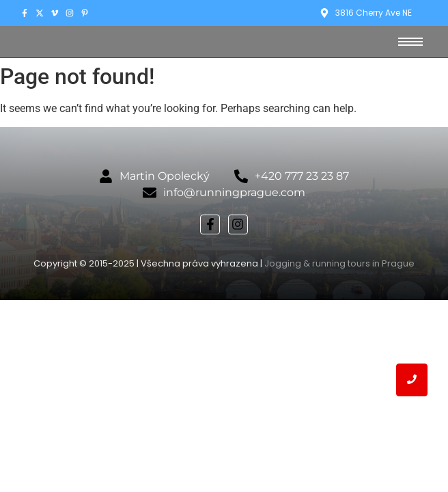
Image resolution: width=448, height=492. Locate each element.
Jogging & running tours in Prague (339, 263)
